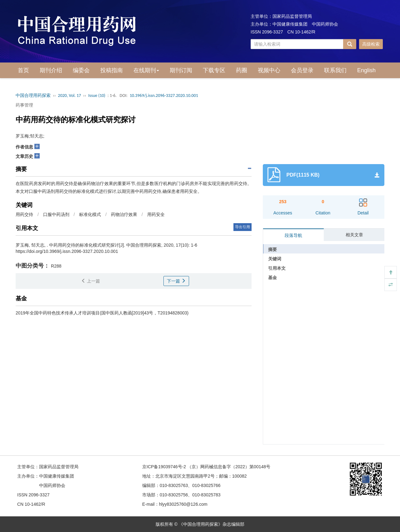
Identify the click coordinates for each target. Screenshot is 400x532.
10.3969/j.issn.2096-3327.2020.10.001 (164, 95)
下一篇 (176, 281)
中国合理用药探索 (33, 95)
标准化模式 (90, 214)
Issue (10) (97, 95)
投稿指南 (112, 70)
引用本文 (277, 268)
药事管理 (24, 105)
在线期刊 (146, 70)
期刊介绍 (51, 70)
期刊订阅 (181, 70)
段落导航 (293, 235)
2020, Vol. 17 (69, 95)
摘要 (272, 249)
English (366, 70)
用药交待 (24, 214)
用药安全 (156, 214)
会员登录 (302, 70)
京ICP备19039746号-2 (164, 467)
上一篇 (91, 281)
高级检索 (371, 44)
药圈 (242, 70)
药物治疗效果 (124, 214)
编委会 (81, 70)
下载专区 (214, 70)
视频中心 (269, 70)
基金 (272, 278)
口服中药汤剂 (56, 214)
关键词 (275, 259)
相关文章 (354, 235)
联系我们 (335, 70)
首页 (23, 70)
